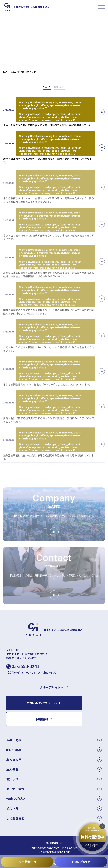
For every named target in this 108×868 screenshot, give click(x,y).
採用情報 (25, 862)
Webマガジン (54, 799)
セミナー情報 (54, 789)
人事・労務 (14, 740)
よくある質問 (54, 818)
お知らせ (59, 88)
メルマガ (54, 809)
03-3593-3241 (26, 666)
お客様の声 (54, 760)
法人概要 (54, 769)
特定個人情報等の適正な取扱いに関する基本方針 (54, 848)
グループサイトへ (52, 687)
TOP (5, 72)
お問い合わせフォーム (42, 703)
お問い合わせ (81, 862)
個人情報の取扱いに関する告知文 (54, 852)
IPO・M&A (14, 750)
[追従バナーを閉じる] (102, 826)
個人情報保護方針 (54, 843)
